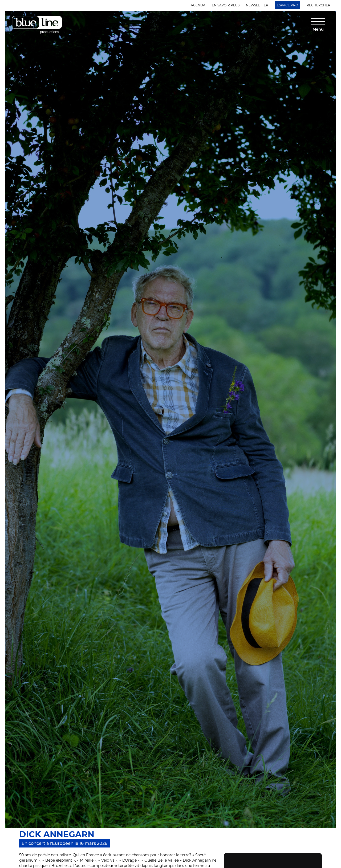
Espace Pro (287, 5)
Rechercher (318, 5)
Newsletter (257, 5)
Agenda (198, 5)
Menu (318, 29)
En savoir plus (226, 5)
